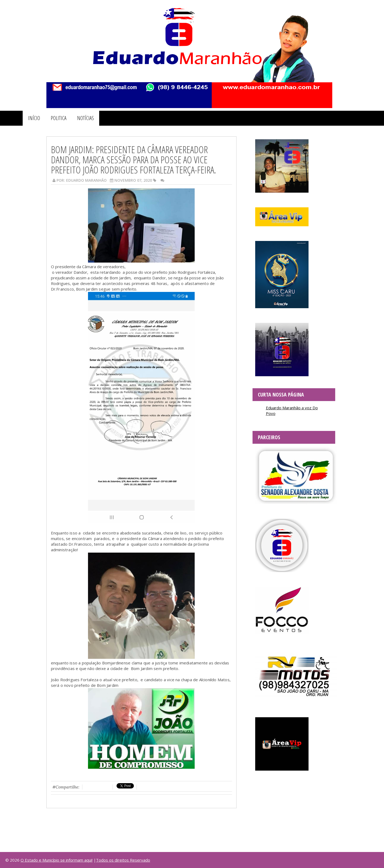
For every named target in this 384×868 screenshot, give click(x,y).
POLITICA (59, 118)
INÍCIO (34, 118)
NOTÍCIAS (85, 118)
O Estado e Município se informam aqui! (57, 860)
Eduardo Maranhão (86, 180)
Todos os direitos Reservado (123, 860)
